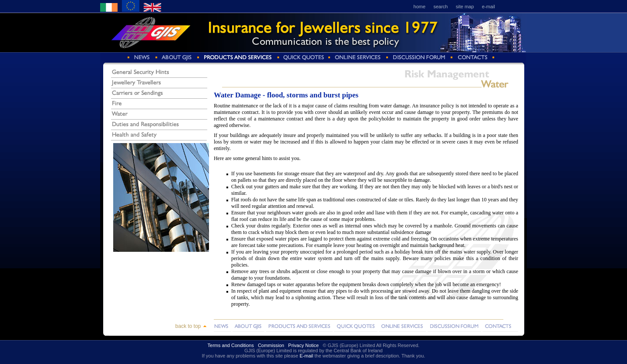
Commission (271, 345)
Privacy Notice (303, 345)
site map (465, 7)
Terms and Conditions (231, 345)
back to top (191, 326)
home (420, 7)
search (440, 7)
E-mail (306, 356)
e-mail (489, 7)
